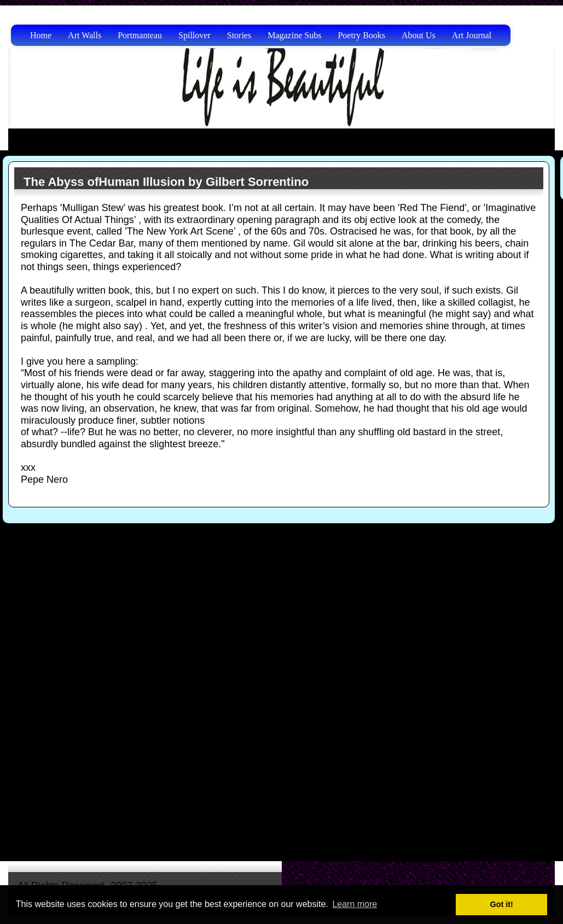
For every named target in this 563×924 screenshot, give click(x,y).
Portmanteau (140, 35)
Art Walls (85, 35)
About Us (419, 35)
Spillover (195, 35)
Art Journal (472, 35)
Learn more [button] (355, 904)
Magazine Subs (294, 35)
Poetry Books (361, 35)
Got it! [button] (502, 904)
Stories (239, 35)
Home (41, 35)
